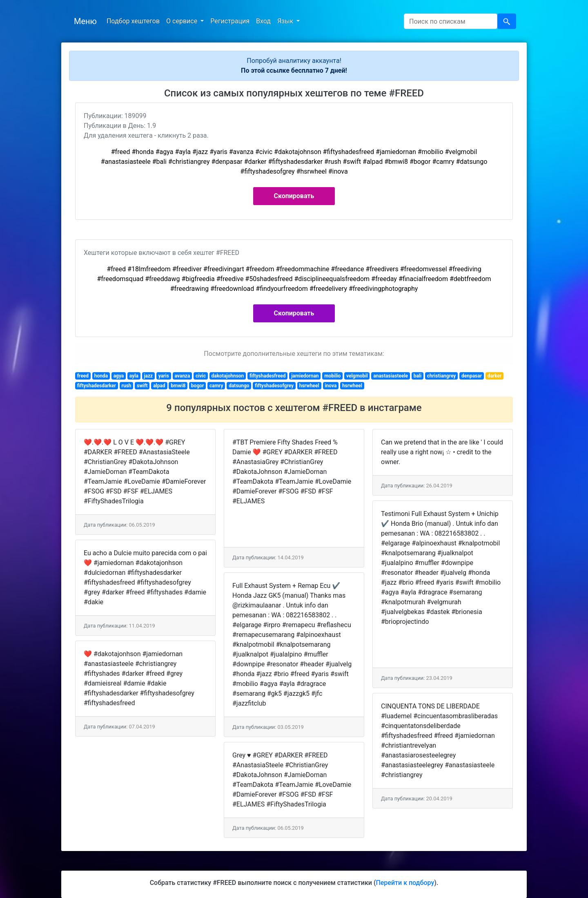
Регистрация (230, 21)
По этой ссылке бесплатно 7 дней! (294, 70)
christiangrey (442, 376)
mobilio (332, 376)
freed (83, 376)
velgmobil (357, 376)
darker (495, 376)
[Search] (451, 21)
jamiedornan (305, 376)
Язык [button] (286, 21)
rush (127, 386)
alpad (159, 386)
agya (119, 376)
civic (201, 376)
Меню (85, 21)
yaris (164, 376)
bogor (198, 386)
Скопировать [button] (294, 196)
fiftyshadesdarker (97, 386)
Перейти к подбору (405, 883)
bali (418, 376)
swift (142, 386)
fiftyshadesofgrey (274, 386)
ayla (134, 376)
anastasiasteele (391, 376)
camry (216, 386)
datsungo (239, 386)
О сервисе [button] (183, 21)
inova (331, 386)
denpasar (472, 376)
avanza (182, 376)
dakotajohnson (227, 376)
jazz (148, 376)
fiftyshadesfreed (268, 376)
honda (101, 376)
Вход (263, 21)
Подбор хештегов (133, 21)
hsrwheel (309, 386)
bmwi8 (178, 386)
